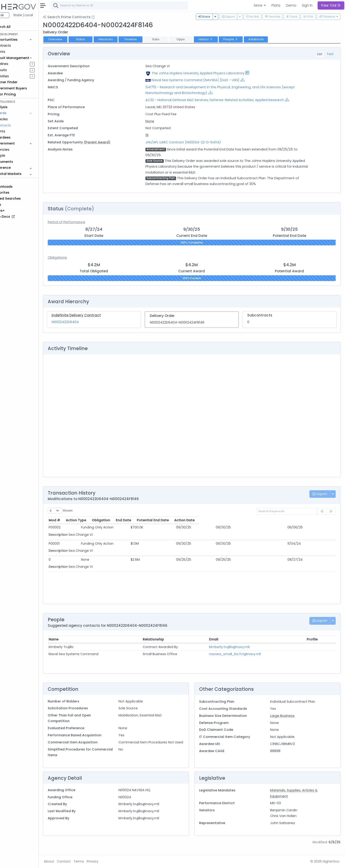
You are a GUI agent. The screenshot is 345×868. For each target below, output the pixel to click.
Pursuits (17, 70)
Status (97, 39)
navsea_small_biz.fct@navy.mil (242, 654)
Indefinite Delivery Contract (93, 315)
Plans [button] (276, 5)
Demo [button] (291, 5)
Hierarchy (122, 39)
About (65, 861)
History (222, 39)
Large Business (286, 716)
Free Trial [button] (331, 5)
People (16, 155)
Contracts (19, 46)
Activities (18, 76)
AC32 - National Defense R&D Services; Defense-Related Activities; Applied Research (226, 100)
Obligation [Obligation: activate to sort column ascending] (162, 520)
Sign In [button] (307, 5)
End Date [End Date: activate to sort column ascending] (201, 520)
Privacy (109, 861)
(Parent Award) (113, 142)
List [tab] (320, 54)
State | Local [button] (40, 15)
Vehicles (17, 119)
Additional (272, 39)
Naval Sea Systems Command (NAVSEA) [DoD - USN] (206, 80)
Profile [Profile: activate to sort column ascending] (314, 639)
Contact (80, 861)
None (161, 121)
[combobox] (136, 5)
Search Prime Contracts (83, 17)
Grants (16, 52)
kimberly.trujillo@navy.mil (237, 647)
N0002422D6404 (82, 322)
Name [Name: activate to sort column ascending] (70, 639)
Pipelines (18, 64)
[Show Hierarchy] (253, 80)
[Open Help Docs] (109, 17)
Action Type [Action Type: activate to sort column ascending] (104, 520)
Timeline (147, 39)
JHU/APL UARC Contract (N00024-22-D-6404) (194, 142)
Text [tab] (330, 54)
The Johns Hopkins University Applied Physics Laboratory (209, 73)
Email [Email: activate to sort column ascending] (221, 639)
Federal (14, 15)
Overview (72, 39)
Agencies (18, 150)
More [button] (259, 5)
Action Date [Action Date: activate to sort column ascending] (303, 520)
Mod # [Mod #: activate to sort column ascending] (71, 520)
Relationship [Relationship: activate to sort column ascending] (164, 639)
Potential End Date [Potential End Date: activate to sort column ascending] (245, 520)
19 (158, 135)
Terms (95, 861)
